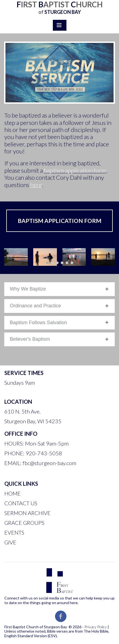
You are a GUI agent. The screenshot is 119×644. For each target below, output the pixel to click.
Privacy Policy (96, 627)
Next (109, 257)
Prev (10, 257)
